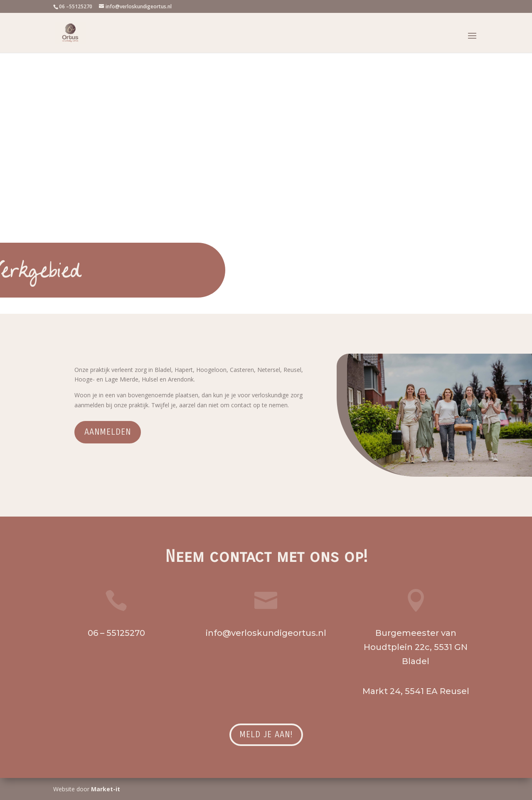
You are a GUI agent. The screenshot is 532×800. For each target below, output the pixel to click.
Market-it (106, 789)
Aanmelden (108, 432)
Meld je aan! (266, 735)
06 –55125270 (76, 6)
